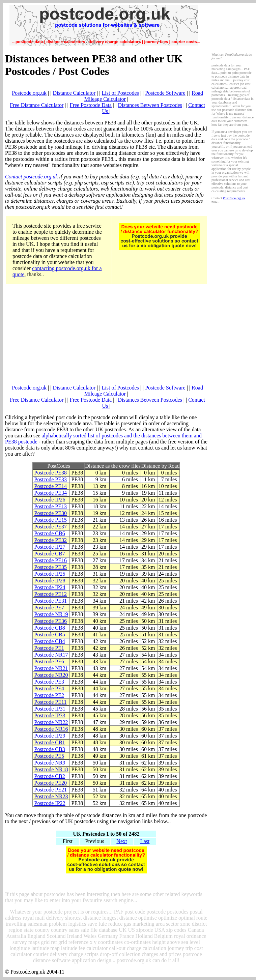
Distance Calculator (74, 93)
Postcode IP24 (50, 587)
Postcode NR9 (50, 763)
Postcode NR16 (51, 729)
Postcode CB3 (50, 749)
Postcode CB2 (50, 776)
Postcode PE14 (51, 486)
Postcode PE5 (49, 756)
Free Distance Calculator (37, 105)
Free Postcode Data (91, 105)
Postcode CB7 (50, 554)
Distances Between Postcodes (150, 105)
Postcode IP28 (50, 581)
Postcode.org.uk (29, 93)
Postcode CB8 (50, 628)
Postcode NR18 (51, 769)
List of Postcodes (120, 93)
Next (122, 841)
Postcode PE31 (51, 601)
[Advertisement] (106, 338)
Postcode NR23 (51, 796)
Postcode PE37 (51, 527)
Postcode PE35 (51, 567)
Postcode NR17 (51, 655)
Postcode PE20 (51, 783)
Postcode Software (165, 93)
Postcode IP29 (50, 736)
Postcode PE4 (49, 688)
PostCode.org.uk (234, 198)
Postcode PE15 (51, 520)
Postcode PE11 (51, 702)
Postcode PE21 (51, 790)
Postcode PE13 (51, 506)
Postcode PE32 (51, 540)
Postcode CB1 (50, 742)
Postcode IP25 (50, 574)
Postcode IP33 (50, 715)
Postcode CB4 (50, 641)
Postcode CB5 (50, 635)
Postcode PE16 (51, 560)
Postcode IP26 (50, 500)
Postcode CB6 (50, 533)
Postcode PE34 (51, 493)
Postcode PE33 (51, 479)
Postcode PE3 (49, 682)
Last (145, 841)
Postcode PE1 (49, 648)
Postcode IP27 (50, 547)
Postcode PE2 (49, 695)
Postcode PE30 (51, 513)
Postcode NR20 (51, 675)
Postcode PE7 (49, 608)
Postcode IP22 (50, 803)
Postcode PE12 (51, 594)
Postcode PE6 (49, 661)
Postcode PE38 (51, 473)
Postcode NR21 (51, 668)
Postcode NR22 (51, 722)
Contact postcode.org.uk (31, 177)
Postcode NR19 (51, 614)
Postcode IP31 (50, 709)
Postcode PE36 (51, 621)
